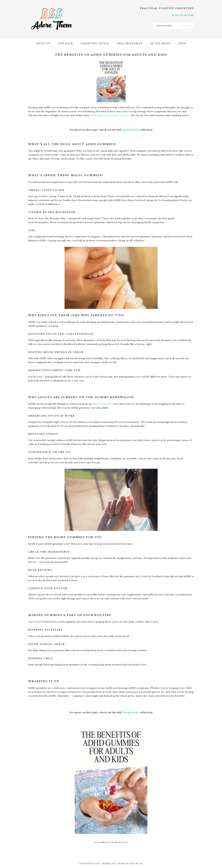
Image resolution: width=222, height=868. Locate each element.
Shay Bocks (136, 864)
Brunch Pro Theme (114, 864)
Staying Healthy (130, 130)
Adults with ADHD (103, 404)
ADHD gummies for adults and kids (109, 115)
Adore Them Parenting (51, 19)
